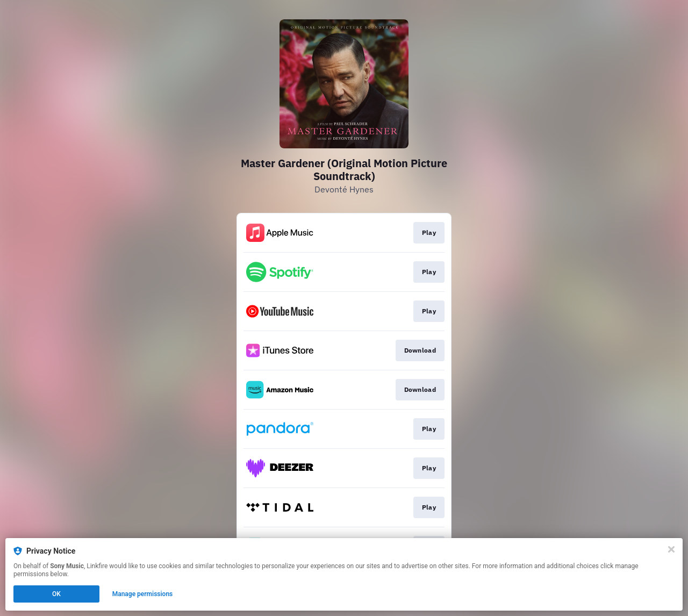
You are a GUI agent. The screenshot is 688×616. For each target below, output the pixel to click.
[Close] (671, 549)
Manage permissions (143, 594)
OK (56, 594)
